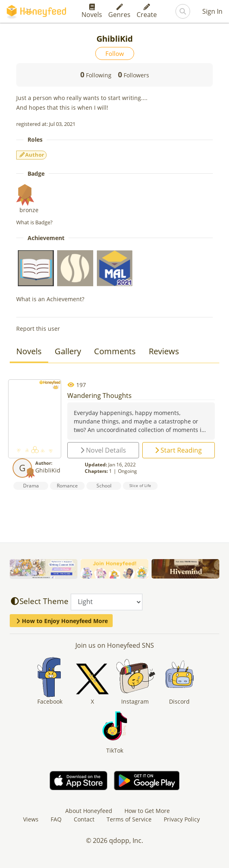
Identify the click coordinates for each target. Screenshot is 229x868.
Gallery (68, 351)
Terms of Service (129, 819)
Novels (92, 11)
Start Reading (178, 450)
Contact (84, 819)
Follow (115, 53)
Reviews (164, 351)
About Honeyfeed (89, 811)
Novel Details (103, 450)
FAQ (56, 819)
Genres (119, 11)
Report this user (38, 329)
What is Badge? (34, 222)
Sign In (212, 11)
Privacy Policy (182, 819)
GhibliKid (48, 470)
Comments (115, 351)
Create (147, 11)
